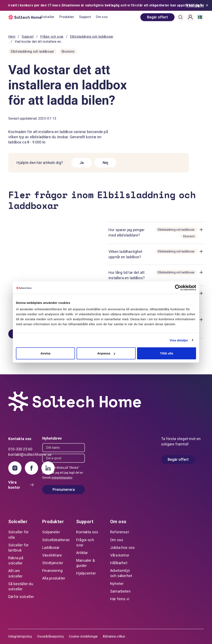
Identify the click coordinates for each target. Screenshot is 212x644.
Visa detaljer (179, 340)
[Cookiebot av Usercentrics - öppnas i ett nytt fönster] (178, 287)
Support (85, 17)
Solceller (48, 17)
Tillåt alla (167, 353)
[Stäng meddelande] (208, 5)
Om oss (102, 17)
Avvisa (46, 353)
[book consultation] (157, 17)
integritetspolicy (62, 478)
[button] (181, 17)
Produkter (67, 17)
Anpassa (106, 353)
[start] (25, 17)
